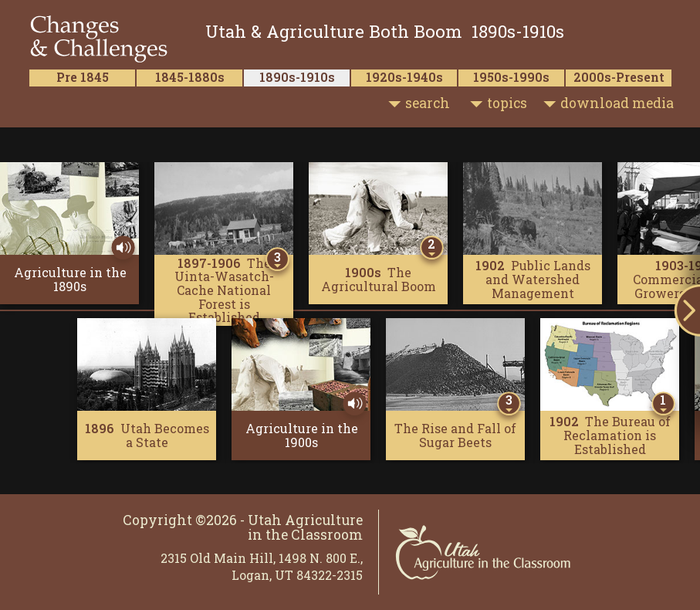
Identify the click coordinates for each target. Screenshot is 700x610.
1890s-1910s (297, 77)
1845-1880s (190, 77)
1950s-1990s (511, 77)
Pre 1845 (83, 77)
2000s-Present (619, 77)
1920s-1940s (404, 77)
